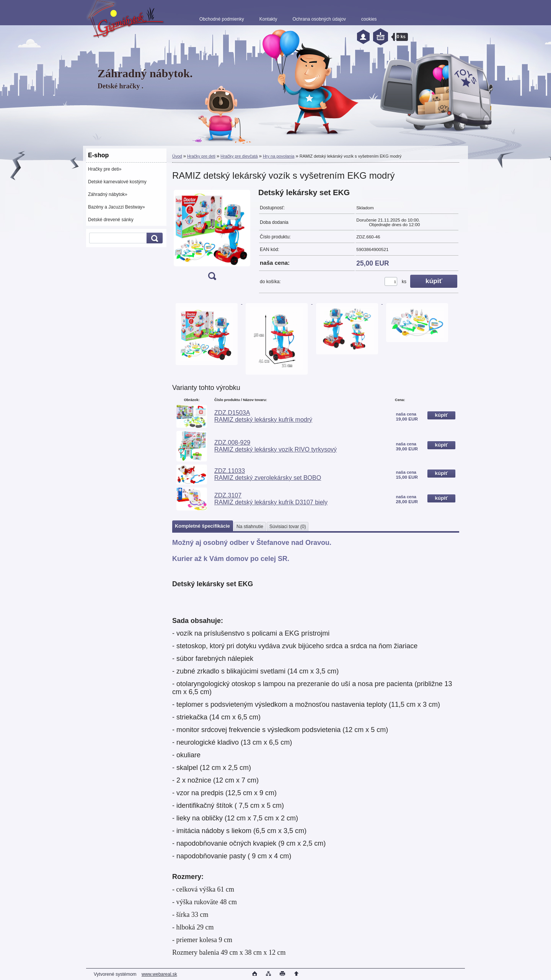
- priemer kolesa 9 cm (202, 940)
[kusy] (391, 281)
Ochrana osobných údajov (319, 19)
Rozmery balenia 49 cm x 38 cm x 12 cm (229, 952)
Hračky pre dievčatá (239, 156)
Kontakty (268, 19)
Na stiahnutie (250, 527)
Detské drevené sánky (111, 220)
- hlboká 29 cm (193, 927)
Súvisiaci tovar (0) (288, 527)
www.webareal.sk (159, 974)
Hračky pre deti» (105, 169)
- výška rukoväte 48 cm (205, 902)
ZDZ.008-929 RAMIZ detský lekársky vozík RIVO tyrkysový (275, 446)
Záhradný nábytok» (108, 194)
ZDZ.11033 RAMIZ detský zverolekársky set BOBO (268, 474)
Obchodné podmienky (222, 19)
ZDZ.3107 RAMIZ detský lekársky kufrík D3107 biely (271, 499)
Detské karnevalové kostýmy (117, 182)
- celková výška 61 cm (203, 889)
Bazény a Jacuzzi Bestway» (117, 207)
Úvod (177, 156)
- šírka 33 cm (190, 915)
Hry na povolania (279, 156)
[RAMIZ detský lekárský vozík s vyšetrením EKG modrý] (212, 237)
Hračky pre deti (201, 156)
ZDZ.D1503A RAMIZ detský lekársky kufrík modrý (263, 416)
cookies (369, 19)
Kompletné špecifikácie (202, 526)
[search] (153, 238)
